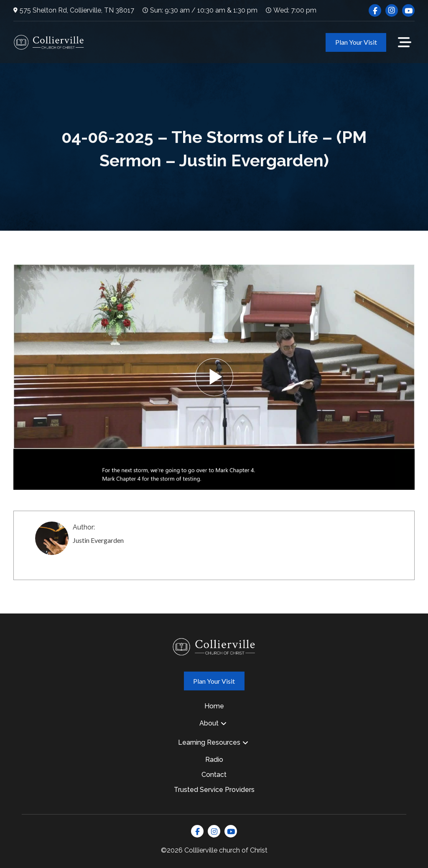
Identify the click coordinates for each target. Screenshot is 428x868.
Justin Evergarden (98, 540)
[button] (405, 42)
